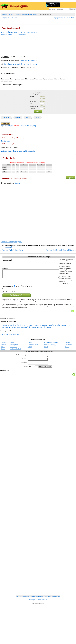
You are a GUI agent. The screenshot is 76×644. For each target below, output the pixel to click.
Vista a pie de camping (21, 64)
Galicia (11, 14)
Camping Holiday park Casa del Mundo (64, 18)
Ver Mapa (33, 64)
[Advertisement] (58, 40)
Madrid (46, 364)
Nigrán (57, 342)
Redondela (34, 14)
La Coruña (4, 351)
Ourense (16, 351)
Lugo (10, 351)
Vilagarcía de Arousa (29, 344)
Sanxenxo (12, 344)
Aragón (12, 359)
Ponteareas (4, 344)
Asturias (30, 359)
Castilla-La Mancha (33, 361)
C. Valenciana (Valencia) (51, 359)
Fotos (28, 118)
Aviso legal (9, 247)
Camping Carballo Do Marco (9, 18)
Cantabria (3, 361)
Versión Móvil (56, 614)
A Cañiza (3, 342)
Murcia (67, 364)
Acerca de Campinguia (22, 614)
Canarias (67, 359)
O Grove (64, 342)
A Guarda (11, 342)
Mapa (37, 118)
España (5, 14)
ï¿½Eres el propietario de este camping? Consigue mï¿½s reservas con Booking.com (19, 33)
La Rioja (30, 364)
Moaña (51, 342)
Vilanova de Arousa (44, 344)
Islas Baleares (13, 364)
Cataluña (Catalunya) (50, 361)
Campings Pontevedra (22, 14)
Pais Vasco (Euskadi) (15, 366)
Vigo (18, 344)
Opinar (38, 111)
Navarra (3, 366)
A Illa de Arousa (21, 342)
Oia (69, 342)
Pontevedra (32, 60)
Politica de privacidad (42, 618)
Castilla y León (14, 361)
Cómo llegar (7, 64)
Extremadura (69, 361)
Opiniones (6, 118)
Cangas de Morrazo (41, 342)
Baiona (30, 342)
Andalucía (3, 359)
